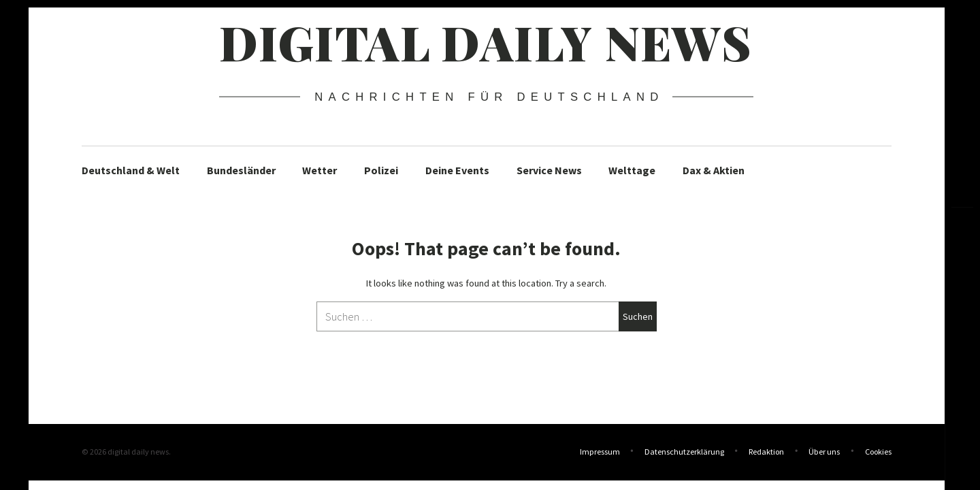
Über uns (824, 452)
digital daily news (486, 42)
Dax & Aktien (714, 170)
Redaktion (766, 452)
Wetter (320, 170)
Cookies (878, 452)
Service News (549, 170)
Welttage (632, 170)
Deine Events (457, 170)
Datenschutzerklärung (684, 452)
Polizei (381, 170)
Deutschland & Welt (131, 170)
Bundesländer (241, 170)
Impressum (600, 452)
